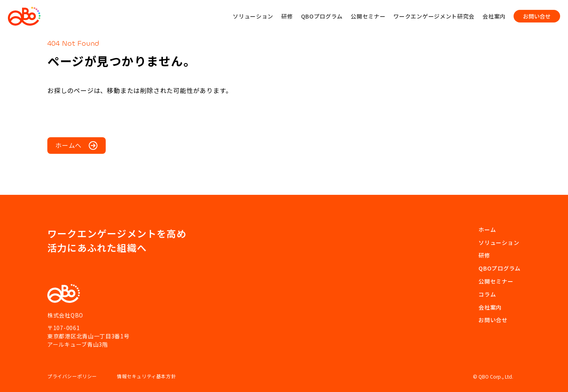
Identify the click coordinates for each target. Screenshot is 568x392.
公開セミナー (368, 16)
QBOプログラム (322, 16)
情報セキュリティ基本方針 (146, 376)
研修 (287, 16)
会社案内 (494, 16)
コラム (487, 294)
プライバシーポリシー (72, 376)
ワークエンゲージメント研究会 (434, 16)
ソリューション (253, 16)
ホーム (487, 230)
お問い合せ (493, 320)
